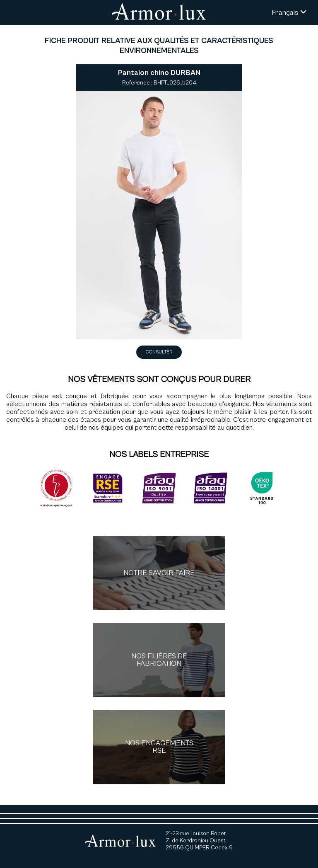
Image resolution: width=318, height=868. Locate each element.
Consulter (159, 352)
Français (289, 13)
